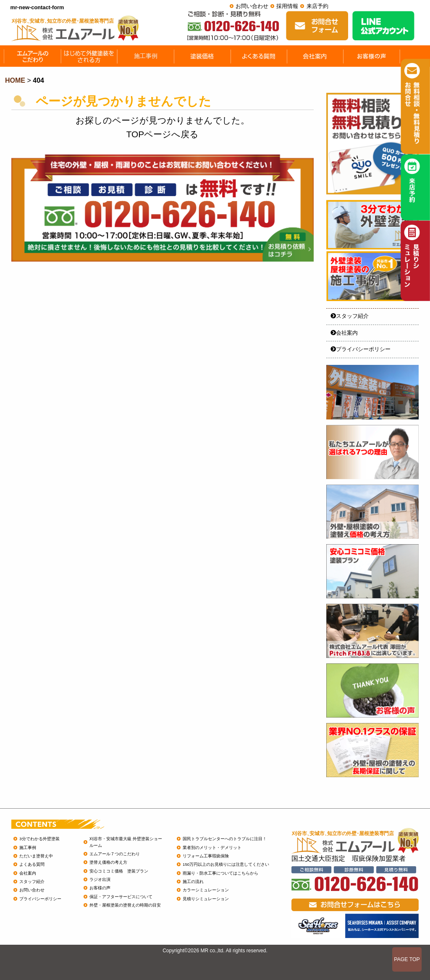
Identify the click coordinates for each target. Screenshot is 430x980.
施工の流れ (193, 882)
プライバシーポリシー (361, 349)
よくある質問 (32, 864)
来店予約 (317, 6)
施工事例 (28, 848)
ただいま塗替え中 (36, 856)
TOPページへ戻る (163, 134)
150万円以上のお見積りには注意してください (226, 864)
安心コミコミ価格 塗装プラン (119, 871)
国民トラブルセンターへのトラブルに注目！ (225, 839)
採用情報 (287, 6)
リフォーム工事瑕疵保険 (206, 856)
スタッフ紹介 (350, 316)
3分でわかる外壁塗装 (39, 839)
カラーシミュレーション (206, 890)
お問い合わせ (252, 6)
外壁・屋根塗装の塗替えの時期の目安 (125, 905)
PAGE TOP (407, 959)
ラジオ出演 (100, 879)
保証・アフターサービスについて (121, 897)
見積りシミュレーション (206, 899)
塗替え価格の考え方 (108, 862)
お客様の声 (100, 888)
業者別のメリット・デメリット (212, 848)
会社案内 (344, 333)
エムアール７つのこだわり (115, 854)
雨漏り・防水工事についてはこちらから (220, 873)
